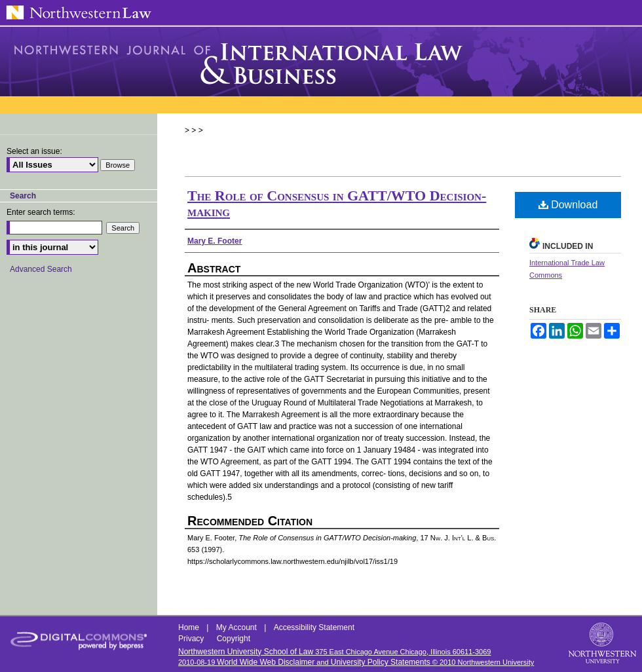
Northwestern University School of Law (246, 652)
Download (568, 205)
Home (190, 627)
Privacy (192, 639)
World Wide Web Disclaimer (266, 662)
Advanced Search (41, 269)
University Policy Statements (381, 662)
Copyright (234, 639)
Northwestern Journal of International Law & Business (321, 62)
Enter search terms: (41, 212)
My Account (237, 627)
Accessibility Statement (314, 627)
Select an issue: (34, 151)
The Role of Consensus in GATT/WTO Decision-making (337, 203)
